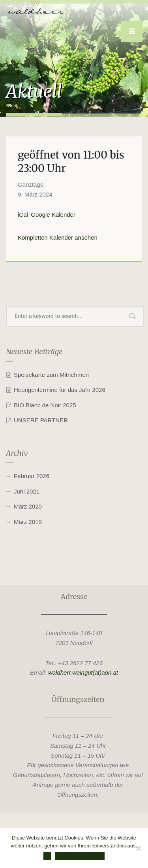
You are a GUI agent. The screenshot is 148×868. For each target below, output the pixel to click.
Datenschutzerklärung (80, 856)
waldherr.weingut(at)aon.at (83, 672)
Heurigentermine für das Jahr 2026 (60, 390)
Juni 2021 (27, 491)
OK (47, 856)
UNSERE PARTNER (41, 420)
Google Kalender (53, 215)
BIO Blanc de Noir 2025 (45, 405)
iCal (23, 215)
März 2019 (28, 522)
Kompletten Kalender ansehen (58, 237)
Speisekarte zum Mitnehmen (51, 375)
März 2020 (28, 506)
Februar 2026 (32, 476)
